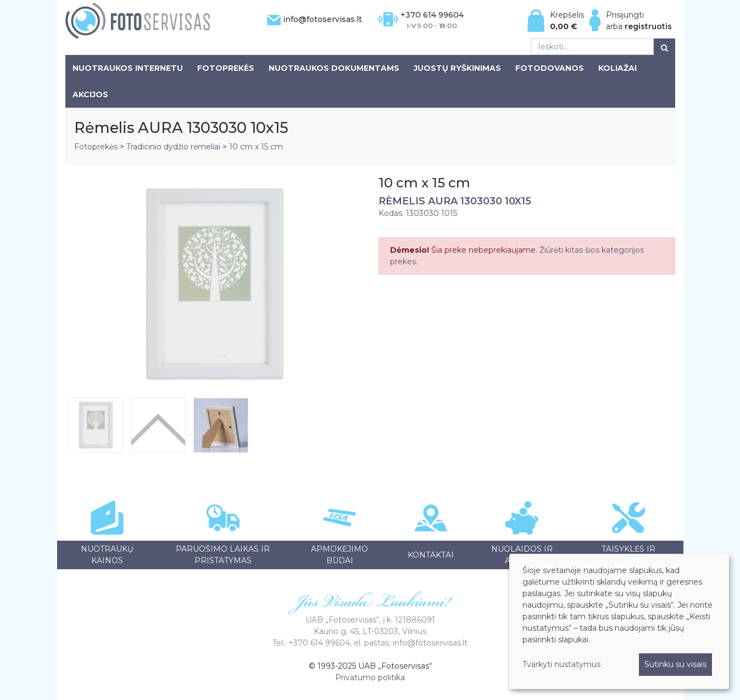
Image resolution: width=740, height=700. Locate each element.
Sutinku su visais (675, 664)
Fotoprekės (226, 68)
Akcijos (90, 95)
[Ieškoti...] (592, 47)
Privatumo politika (370, 677)
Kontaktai (431, 555)
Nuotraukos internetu (128, 68)
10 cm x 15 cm (256, 147)
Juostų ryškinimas (457, 68)
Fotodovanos (550, 68)
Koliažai (617, 68)
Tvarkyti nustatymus (561, 664)
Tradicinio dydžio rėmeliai (173, 147)
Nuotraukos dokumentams (334, 68)
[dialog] (619, 621)
